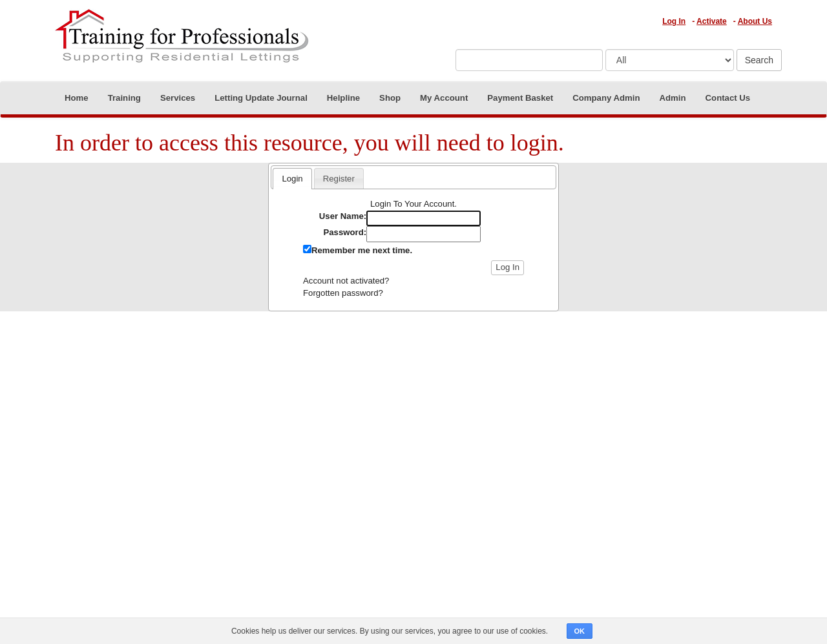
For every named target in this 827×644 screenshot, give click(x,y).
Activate (712, 21)
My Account (444, 98)
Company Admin (606, 98)
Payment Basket (520, 98)
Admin (673, 98)
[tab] (292, 178)
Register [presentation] (339, 179)
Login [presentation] (292, 179)
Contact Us (728, 98)
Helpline (343, 98)
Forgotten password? (343, 293)
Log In (674, 21)
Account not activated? (346, 281)
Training (124, 98)
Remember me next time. (362, 250)
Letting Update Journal (261, 98)
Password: (345, 232)
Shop (390, 98)
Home (77, 98)
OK (580, 631)
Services (178, 98)
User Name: (343, 216)
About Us (755, 21)
